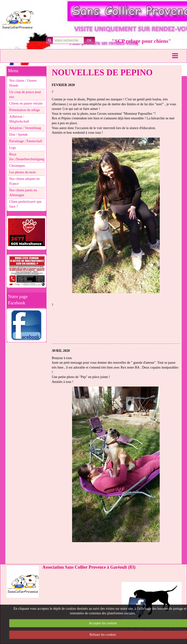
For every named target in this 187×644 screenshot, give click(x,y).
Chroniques (17, 166)
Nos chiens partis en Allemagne (23, 193)
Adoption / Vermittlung (25, 128)
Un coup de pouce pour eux (25, 94)
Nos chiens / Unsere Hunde (23, 83)
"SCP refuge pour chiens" (141, 41)
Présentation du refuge (25, 110)
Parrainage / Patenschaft (26, 141)
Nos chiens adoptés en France (24, 181)
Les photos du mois (23, 172)
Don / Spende (19, 135)
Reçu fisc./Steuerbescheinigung (27, 157)
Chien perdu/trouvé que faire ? (25, 204)
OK (89, 40)
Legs (13, 148)
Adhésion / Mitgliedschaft (19, 119)
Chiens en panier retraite (26, 103)
